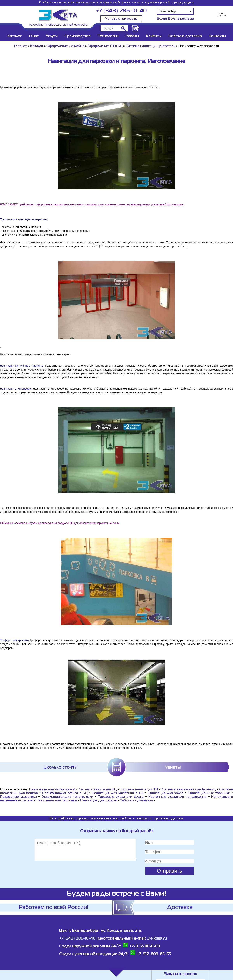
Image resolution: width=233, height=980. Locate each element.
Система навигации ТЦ (139, 790)
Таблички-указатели (136, 801)
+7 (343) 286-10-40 (121, 11)
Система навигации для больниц (189, 790)
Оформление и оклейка (66, 46)
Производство (78, 36)
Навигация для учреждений (52, 790)
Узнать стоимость (121, 19)
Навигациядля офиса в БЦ (65, 793)
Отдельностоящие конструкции (67, 797)
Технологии (108, 36)
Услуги (52, 36)
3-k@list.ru (157, 939)
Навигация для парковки (57, 801)
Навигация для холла (166, 793)
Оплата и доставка (185, 36)
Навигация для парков (98, 801)
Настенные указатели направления (177, 797)
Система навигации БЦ (98, 790)
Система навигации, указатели (150, 46)
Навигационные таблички (209, 793)
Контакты (217, 36)
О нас (34, 36)
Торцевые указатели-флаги (121, 797)
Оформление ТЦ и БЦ (105, 46)
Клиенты (154, 36)
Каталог (15, 36)
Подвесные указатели (18, 797)
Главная (21, 46)
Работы (132, 36)
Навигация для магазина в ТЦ (118, 793)
